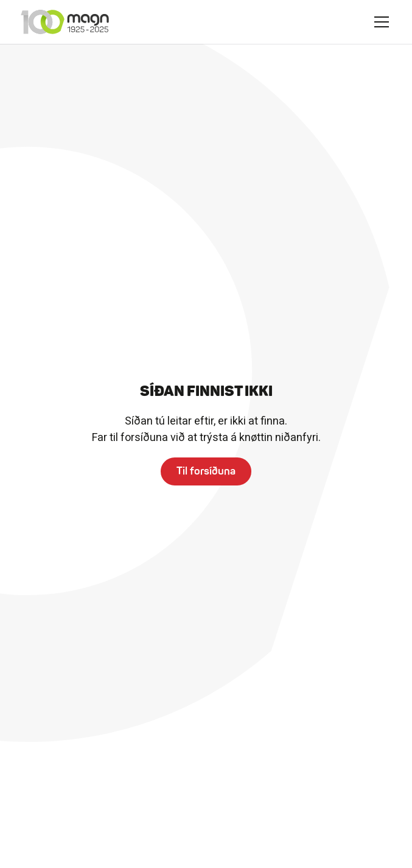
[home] (65, 22)
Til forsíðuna (206, 471)
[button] (382, 22)
